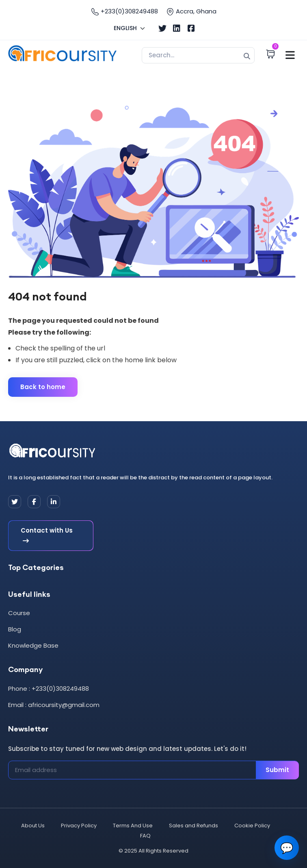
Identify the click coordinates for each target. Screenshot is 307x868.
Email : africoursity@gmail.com (54, 705)
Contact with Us (47, 536)
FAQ (145, 836)
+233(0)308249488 (124, 11)
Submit (277, 770)
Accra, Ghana (191, 11)
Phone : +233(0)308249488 (49, 689)
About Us (33, 826)
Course (19, 613)
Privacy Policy (79, 826)
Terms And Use (133, 826)
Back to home (43, 387)
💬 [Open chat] (287, 848)
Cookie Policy (252, 826)
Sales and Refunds (193, 826)
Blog (15, 629)
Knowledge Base (33, 645)
